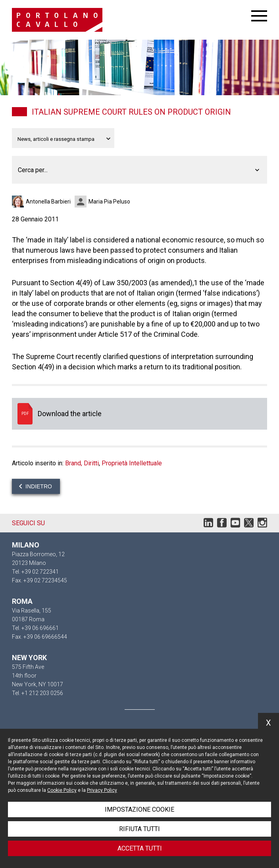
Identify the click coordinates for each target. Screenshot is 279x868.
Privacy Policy (102, 790)
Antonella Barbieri (48, 202)
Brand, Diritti (82, 463)
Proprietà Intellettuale (132, 463)
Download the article (139, 414)
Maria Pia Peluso (109, 202)
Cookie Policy (62, 790)
